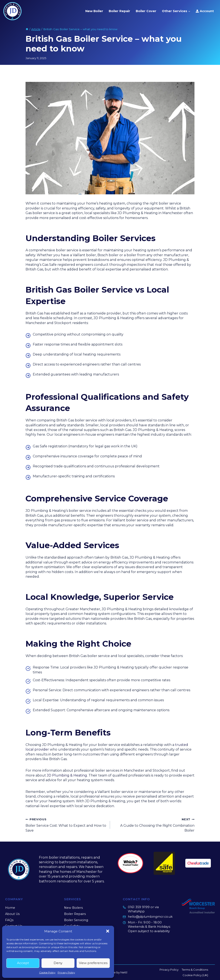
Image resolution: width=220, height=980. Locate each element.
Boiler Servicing (76, 920)
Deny (58, 963)
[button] (108, 931)
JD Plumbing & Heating (67, 775)
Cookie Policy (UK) (195, 975)
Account (205, 11)
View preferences (93, 963)
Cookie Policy (47, 972)
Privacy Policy (66, 972)
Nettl (124, 972)
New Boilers (73, 908)
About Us (12, 914)
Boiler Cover (146, 11)
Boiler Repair (119, 11)
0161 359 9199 (139, 907)
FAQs (9, 920)
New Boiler (94, 11)
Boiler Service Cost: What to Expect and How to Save (66, 825)
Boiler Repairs (75, 914)
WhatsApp (136, 911)
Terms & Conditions (195, 970)
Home (10, 908)
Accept (23, 963)
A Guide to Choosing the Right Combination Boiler (154, 825)
